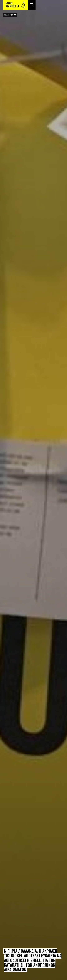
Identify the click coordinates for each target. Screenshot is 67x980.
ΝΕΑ (6, 15)
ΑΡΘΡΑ (13, 15)
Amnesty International (15, 5)
